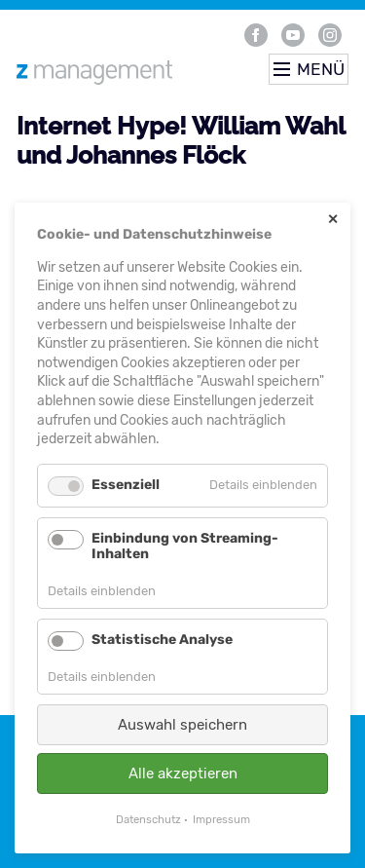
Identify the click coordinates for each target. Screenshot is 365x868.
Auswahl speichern (182, 725)
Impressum (221, 819)
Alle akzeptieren (183, 774)
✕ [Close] (333, 220)
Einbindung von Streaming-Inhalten (185, 547)
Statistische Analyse (162, 640)
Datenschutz (148, 819)
